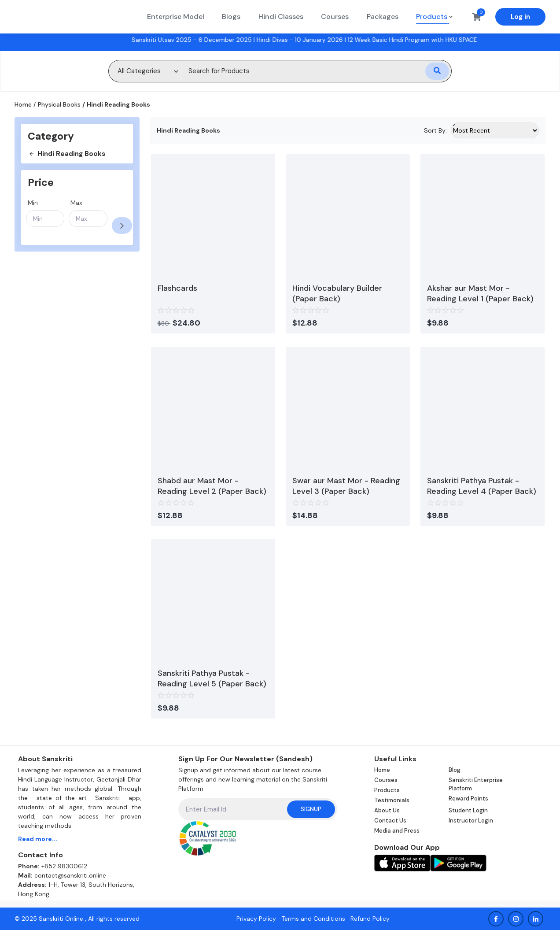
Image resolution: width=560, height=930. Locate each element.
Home (23, 104)
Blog (455, 770)
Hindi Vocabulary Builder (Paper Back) (337, 293)
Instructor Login (471, 821)
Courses (386, 780)
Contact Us (390, 821)
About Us (387, 810)
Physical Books (59, 104)
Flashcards (177, 288)
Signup (311, 809)
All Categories (139, 71)
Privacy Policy (256, 919)
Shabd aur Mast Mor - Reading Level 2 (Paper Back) (212, 486)
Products (387, 790)
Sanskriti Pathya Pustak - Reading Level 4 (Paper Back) (482, 486)
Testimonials (392, 800)
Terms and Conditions (313, 919)
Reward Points (468, 798)
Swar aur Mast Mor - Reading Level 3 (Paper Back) (346, 486)
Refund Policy (370, 919)
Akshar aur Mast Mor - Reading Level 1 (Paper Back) (480, 293)
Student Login (468, 810)
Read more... (38, 839)
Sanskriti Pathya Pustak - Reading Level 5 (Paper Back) (212, 678)
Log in (520, 17)
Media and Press (397, 831)
